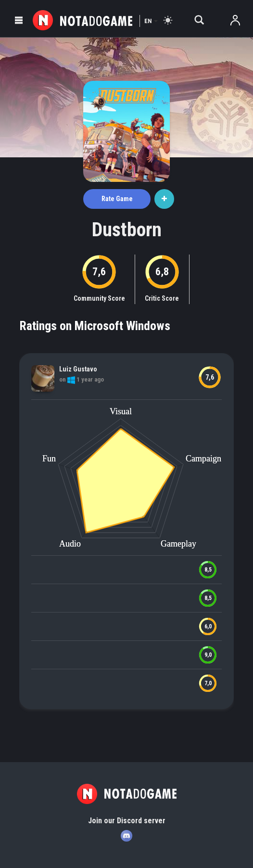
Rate (117, 199)
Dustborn (127, 230)
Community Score (99, 298)
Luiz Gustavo (78, 369)
